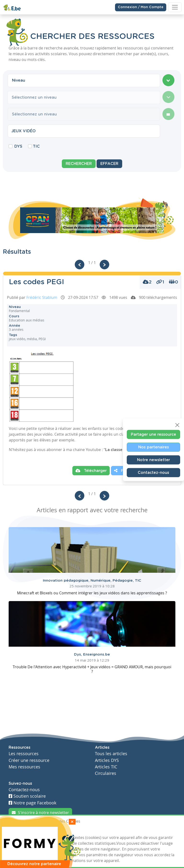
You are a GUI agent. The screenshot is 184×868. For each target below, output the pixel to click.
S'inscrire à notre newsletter (40, 813)
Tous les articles (111, 754)
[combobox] (84, 80)
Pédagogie (124, 581)
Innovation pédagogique (67, 581)
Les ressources (24, 754)
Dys (79, 654)
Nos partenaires (154, 447)
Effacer (109, 164)
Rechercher (79, 164)
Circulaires (106, 773)
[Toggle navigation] (175, 6)
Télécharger (91, 470)
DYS (18, 146)
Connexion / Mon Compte (141, 6)
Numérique (102, 581)
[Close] (177, 425)
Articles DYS (107, 760)
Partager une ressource (153, 434)
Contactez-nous (153, 473)
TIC (36, 146)
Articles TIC (106, 767)
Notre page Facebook (32, 803)
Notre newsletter (153, 460)
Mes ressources (24, 767)
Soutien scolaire (27, 796)
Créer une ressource (29, 760)
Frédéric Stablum (42, 297)
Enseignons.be (97, 654)
